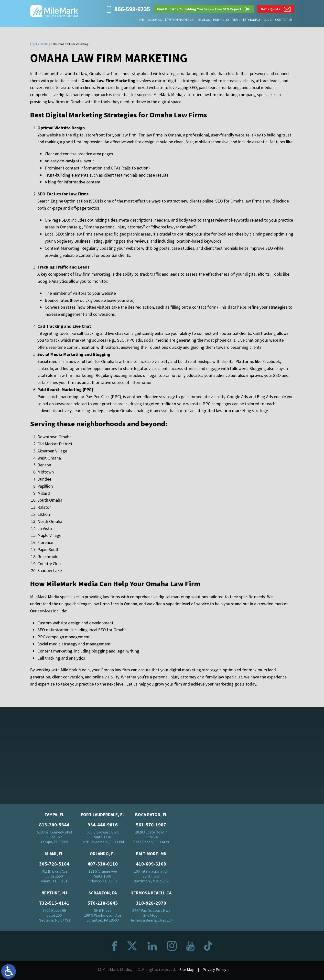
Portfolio (221, 20)
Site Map (186, 971)
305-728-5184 (54, 865)
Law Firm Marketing (180, 20)
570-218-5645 (103, 904)
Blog (268, 20)
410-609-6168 (151, 865)
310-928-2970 (151, 904)
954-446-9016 (103, 826)
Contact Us (284, 20)
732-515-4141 (54, 904)
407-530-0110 (103, 865)
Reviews (204, 20)
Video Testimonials (247, 20)
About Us (156, 20)
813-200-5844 (54, 826)
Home (142, 20)
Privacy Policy (215, 971)
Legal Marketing (40, 44)
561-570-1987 (151, 826)
